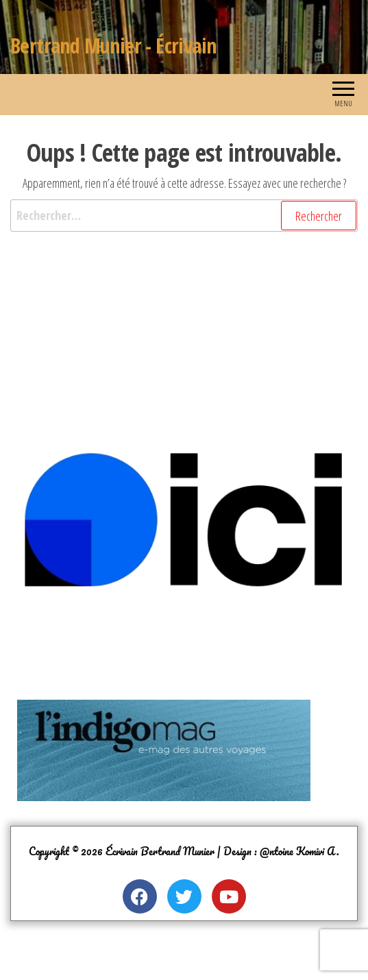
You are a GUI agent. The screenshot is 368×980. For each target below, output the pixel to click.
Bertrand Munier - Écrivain (113, 46)
